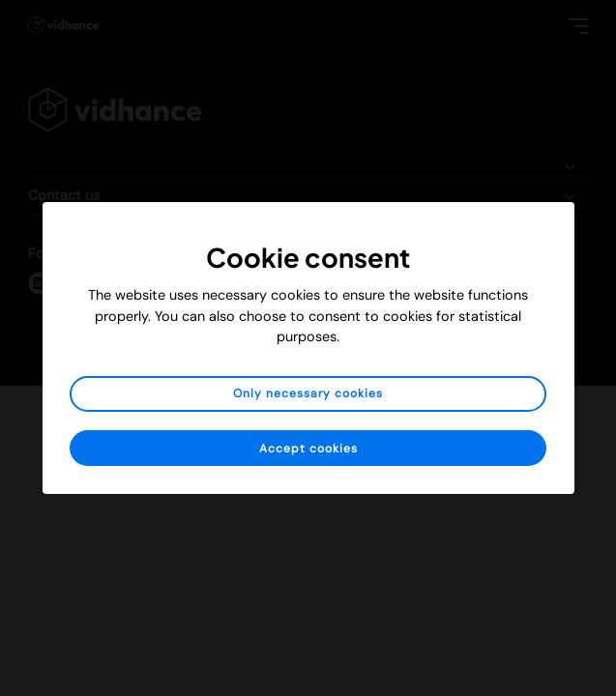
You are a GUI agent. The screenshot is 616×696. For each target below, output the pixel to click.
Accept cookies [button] (308, 449)
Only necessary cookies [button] (308, 393)
